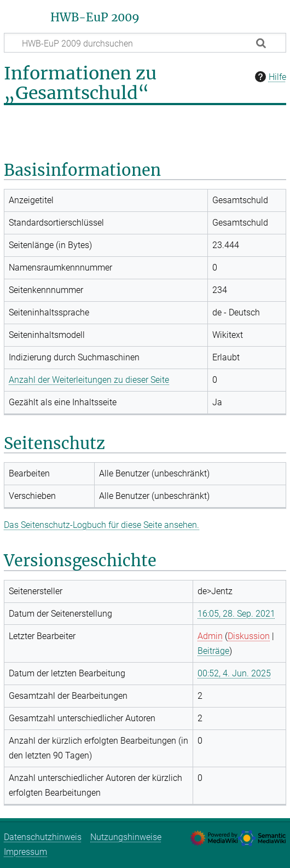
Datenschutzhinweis (43, 837)
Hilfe (269, 77)
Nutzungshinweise (126, 837)
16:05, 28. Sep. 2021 (236, 614)
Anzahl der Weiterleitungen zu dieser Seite (89, 380)
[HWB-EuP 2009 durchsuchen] (145, 43)
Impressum (25, 852)
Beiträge (213, 651)
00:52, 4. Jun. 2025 (234, 673)
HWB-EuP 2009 (95, 18)
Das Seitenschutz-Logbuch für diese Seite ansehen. (101, 525)
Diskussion (249, 636)
